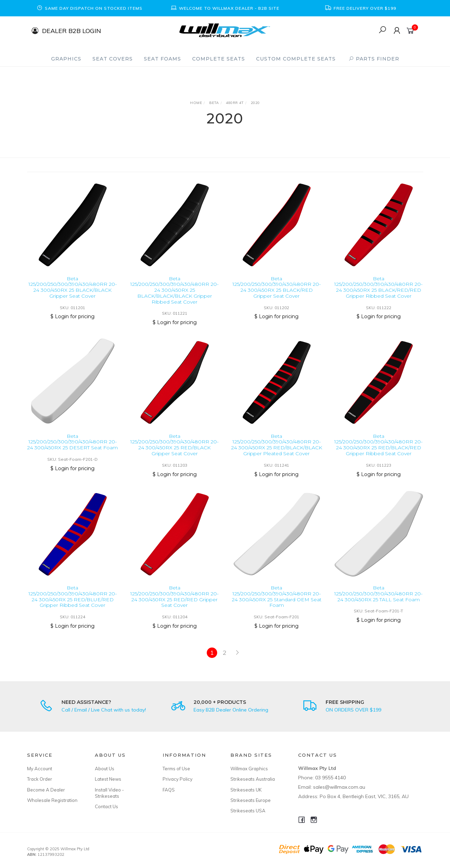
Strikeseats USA (248, 811)
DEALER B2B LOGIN (72, 30)
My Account (40, 769)
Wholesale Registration (52, 800)
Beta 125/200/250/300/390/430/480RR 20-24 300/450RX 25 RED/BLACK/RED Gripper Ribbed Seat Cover (378, 450)
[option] (90, 8)
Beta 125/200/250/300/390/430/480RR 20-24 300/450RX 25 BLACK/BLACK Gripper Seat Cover (73, 287)
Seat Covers (113, 59)
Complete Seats (219, 59)
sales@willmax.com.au (339, 787)
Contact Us (107, 806)
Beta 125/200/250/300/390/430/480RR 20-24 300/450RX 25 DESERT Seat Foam (72, 448)
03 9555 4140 (330, 778)
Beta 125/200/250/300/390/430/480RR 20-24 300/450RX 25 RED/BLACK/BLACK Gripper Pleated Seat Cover (277, 450)
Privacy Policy (178, 779)
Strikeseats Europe (251, 800)
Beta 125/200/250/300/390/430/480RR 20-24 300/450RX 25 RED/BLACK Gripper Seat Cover (174, 450)
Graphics (66, 59)
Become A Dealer (46, 790)
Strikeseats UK (246, 790)
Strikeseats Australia (253, 779)
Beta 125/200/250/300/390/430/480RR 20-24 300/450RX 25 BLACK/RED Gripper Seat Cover (277, 287)
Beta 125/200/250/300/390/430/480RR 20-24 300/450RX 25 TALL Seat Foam (378, 600)
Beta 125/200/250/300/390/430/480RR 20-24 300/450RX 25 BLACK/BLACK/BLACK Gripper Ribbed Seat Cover (174, 290)
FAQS (169, 790)
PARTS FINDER (374, 59)
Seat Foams (162, 59)
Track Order (40, 779)
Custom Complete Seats (296, 59)
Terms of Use (176, 769)
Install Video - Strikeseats (109, 793)
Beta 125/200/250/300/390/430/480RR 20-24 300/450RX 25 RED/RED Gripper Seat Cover (174, 602)
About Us (105, 769)
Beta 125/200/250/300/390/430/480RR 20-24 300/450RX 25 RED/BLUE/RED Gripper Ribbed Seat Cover (73, 602)
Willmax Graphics (249, 769)
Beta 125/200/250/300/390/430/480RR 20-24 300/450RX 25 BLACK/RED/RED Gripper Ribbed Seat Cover (378, 287)
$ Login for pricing (72, 316)
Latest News (108, 779)
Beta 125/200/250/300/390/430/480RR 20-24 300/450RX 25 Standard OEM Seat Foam (277, 602)
